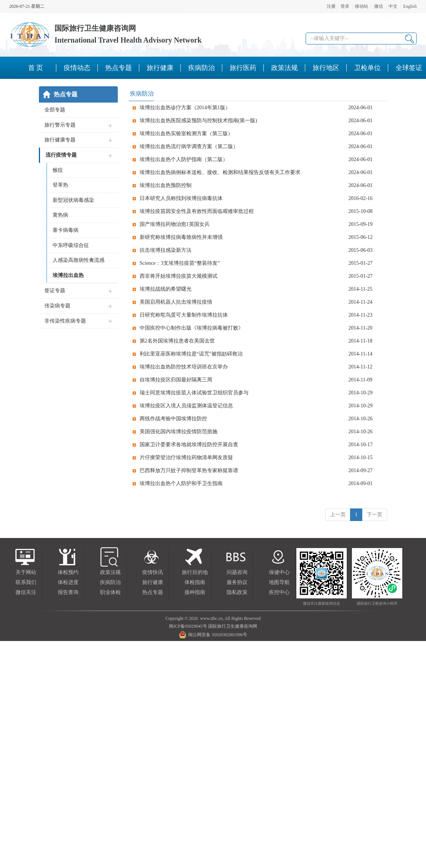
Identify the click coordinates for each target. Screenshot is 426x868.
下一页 (375, 515)
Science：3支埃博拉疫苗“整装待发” (180, 263)
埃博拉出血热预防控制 (166, 185)
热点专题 (153, 592)
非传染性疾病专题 (65, 321)
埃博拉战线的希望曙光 (166, 289)
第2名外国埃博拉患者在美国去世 (177, 341)
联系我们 (26, 582)
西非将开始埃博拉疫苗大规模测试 (179, 276)
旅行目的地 (195, 572)
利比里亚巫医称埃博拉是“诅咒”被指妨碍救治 (191, 354)
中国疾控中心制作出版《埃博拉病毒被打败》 (192, 328)
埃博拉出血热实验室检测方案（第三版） (186, 133)
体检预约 (68, 572)
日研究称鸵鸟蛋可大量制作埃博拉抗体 (184, 315)
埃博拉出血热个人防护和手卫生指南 (181, 483)
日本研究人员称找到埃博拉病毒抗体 (181, 198)
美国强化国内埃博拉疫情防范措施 (179, 432)
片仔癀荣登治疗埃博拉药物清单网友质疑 (186, 458)
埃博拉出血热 (68, 275)
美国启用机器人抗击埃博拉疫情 (176, 302)
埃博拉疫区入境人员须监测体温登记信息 (186, 406)
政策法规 (110, 572)
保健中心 (279, 572)
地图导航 (279, 582)
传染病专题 (57, 306)
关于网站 (26, 572)
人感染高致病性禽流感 (79, 260)
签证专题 (55, 291)
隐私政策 (237, 592)
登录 (345, 6)
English (410, 6)
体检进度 (68, 582)
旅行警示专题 (60, 125)
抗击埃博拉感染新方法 (166, 250)
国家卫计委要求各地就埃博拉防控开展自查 (189, 445)
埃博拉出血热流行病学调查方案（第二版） (189, 146)
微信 (379, 6)
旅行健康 (153, 582)
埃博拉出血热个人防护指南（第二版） (184, 159)
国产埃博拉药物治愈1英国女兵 (175, 224)
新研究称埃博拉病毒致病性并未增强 (181, 237)
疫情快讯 (153, 572)
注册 (331, 6)
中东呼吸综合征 (71, 245)
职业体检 (110, 592)
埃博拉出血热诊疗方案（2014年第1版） (185, 108)
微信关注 (26, 592)
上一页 (338, 515)
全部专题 (55, 110)
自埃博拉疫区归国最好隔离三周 (176, 380)
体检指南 (195, 582)
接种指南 (195, 592)
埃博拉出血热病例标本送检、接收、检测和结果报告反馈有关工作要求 (220, 172)
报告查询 (68, 592)
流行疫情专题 (61, 155)
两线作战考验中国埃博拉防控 (173, 419)
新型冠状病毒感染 (73, 200)
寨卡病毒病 (66, 230)
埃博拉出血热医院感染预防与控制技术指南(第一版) (198, 121)
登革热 (60, 185)
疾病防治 (110, 582)
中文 (393, 6)
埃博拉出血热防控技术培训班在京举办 (184, 367)
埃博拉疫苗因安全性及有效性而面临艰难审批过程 (197, 211)
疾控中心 (279, 592)
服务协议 (237, 582)
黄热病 (60, 215)
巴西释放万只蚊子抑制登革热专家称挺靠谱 (189, 470)
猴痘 (58, 170)
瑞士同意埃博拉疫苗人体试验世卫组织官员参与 (194, 393)
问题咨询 (237, 572)
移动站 (362, 6)
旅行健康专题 (60, 140)
